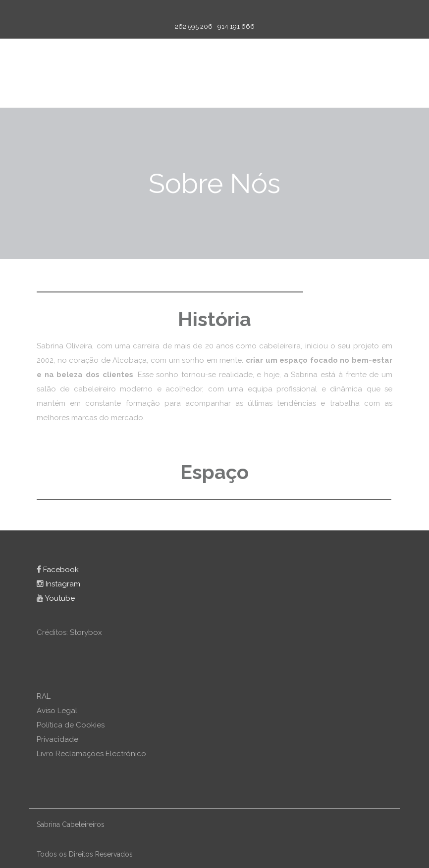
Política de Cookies (71, 725)
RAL (44, 696)
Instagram (58, 584)
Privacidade (57, 739)
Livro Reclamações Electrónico (91, 754)
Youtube (56, 598)
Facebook (58, 570)
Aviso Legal (57, 711)
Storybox (86, 632)
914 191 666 (236, 26)
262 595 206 (194, 26)
